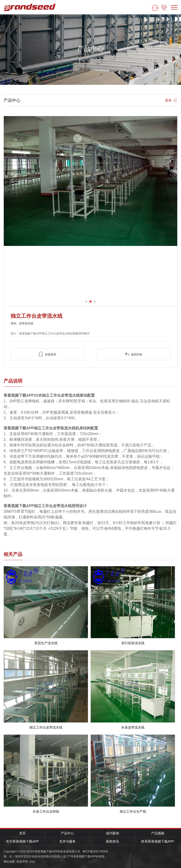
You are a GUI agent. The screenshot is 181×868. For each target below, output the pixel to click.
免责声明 (22, 862)
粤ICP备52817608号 (95, 852)
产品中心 (67, 833)
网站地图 (9, 862)
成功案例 (112, 833)
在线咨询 (47, 354)
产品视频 (158, 833)
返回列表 (134, 354)
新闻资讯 (112, 842)
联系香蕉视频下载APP (158, 842)
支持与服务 (67, 842)
